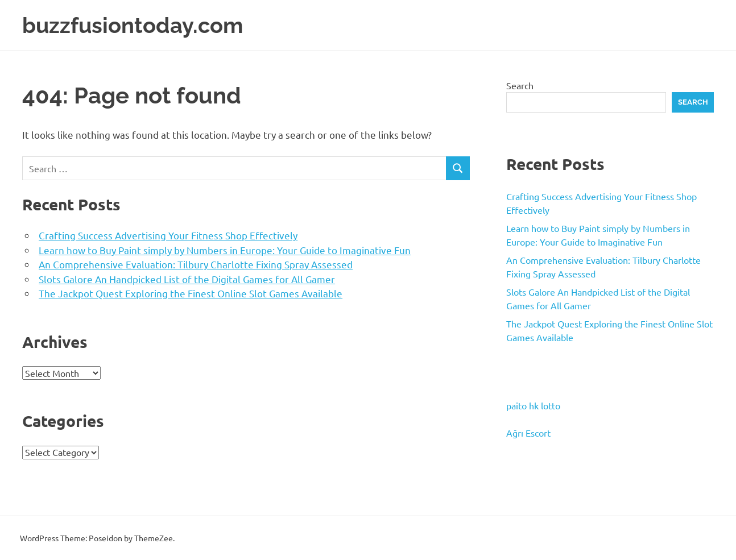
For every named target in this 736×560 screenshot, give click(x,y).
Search (520, 85)
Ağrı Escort (528, 433)
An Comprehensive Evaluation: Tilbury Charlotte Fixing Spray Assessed (196, 264)
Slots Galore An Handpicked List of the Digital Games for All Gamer (187, 279)
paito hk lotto (533, 405)
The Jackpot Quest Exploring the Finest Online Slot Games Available (191, 293)
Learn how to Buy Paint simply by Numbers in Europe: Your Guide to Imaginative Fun (225, 250)
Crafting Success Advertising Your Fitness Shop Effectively (168, 235)
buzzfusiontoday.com (133, 25)
